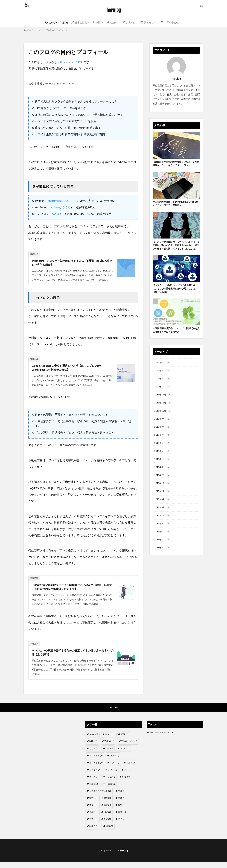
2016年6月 (163, 530)
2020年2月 (163, 393)
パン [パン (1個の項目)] (128, 776)
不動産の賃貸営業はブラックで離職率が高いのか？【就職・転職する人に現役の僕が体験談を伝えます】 (71, 591)
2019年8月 (163, 444)
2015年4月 (163, 555)
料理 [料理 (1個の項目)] (122, 804)
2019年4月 (163, 478)
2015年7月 (163, 538)
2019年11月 (164, 419)
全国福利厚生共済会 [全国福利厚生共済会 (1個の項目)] (100, 797)
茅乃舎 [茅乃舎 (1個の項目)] (123, 825)
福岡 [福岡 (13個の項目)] (122, 818)
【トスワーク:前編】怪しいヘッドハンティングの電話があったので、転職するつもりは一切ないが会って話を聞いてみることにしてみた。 (176, 253)
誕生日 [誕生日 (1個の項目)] (94, 832)
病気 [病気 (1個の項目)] (122, 811)
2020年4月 (163, 376)
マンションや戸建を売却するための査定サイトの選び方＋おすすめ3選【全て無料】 (73, 657)
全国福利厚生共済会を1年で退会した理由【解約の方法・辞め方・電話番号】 (176, 209)
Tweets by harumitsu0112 (161, 738)
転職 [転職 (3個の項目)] (109, 832)
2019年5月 (163, 470)
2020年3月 (163, 384)
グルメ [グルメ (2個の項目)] (131, 768)
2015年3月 (163, 564)
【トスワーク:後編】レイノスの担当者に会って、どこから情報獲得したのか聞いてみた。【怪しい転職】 (176, 300)
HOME (30, 30)
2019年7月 (163, 453)
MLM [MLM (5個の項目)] (93, 747)
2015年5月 (163, 547)
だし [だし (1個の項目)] (109, 754)
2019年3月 (163, 487)
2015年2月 (163, 572)
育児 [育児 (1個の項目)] (107, 825)
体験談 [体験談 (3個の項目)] (110, 790)
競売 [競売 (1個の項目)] (93, 825)
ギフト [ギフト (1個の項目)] (114, 768)
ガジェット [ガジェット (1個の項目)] (96, 768)
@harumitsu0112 (70, 62)
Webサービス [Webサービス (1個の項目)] (129, 747)
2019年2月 (163, 496)
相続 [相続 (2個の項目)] (107, 818)
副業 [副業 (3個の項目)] (122, 797)
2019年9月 (163, 436)
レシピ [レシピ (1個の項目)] (110, 783)
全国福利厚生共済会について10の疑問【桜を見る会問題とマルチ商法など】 (176, 343)
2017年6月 (163, 521)
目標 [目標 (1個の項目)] (93, 818)
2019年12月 (164, 410)
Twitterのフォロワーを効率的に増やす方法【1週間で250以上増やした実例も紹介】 (72, 263)
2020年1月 (163, 401)
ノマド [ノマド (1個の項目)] (112, 776)
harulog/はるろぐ (60, 207)
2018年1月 (163, 504)
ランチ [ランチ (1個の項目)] (94, 783)
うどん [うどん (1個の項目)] (94, 754)
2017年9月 (163, 513)
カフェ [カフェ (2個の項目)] (114, 761)
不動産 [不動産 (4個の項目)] (94, 790)
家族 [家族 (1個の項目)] (93, 804)
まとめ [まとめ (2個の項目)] (125, 754)
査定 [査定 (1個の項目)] (93, 811)
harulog (114, 10)
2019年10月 (164, 427)
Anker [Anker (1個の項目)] (94, 740)
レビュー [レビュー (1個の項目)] (128, 783)
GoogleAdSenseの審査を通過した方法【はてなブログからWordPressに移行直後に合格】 (71, 370)
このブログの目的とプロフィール (53, 30)
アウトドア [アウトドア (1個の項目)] (96, 761)
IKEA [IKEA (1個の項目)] (124, 740)
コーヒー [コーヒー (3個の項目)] (95, 776)
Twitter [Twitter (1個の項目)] (109, 747)
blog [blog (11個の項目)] (109, 740)
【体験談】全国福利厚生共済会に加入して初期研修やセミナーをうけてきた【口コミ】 (176, 166)
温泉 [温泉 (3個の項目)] (107, 811)
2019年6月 (163, 461)
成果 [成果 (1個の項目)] (107, 804)
